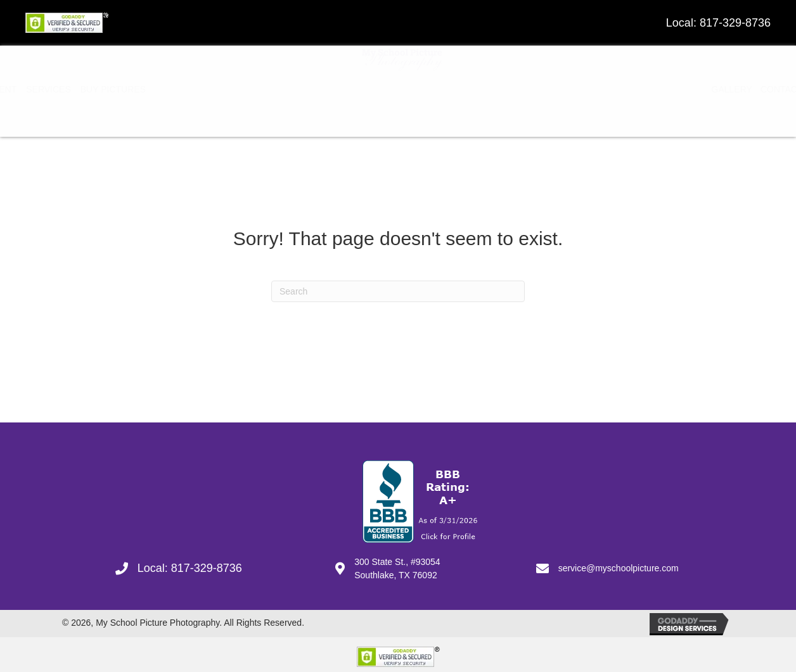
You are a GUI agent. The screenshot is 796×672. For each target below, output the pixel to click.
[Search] (398, 287)
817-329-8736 (735, 23)
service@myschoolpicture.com (619, 564)
